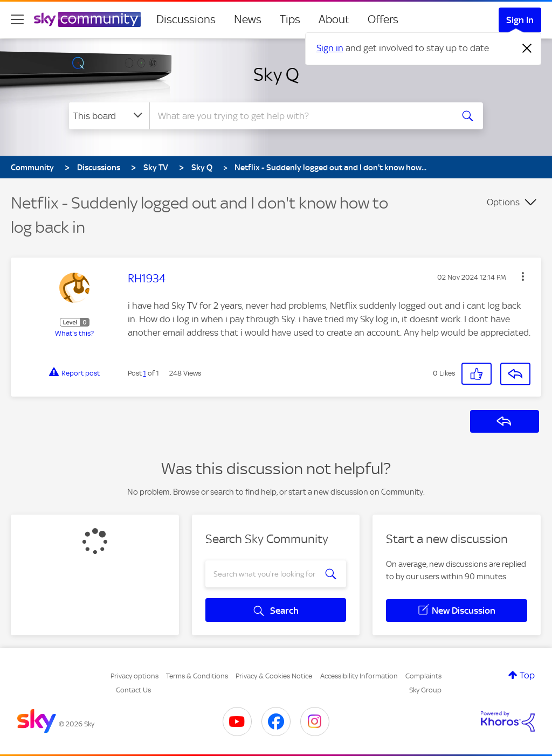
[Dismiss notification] (527, 48)
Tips (290, 19)
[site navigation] (17, 19)
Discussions (186, 19)
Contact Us (133, 690)
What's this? (74, 333)
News (248, 19)
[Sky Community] (87, 19)
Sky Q (276, 74)
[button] (523, 276)
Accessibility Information (359, 676)
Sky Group (425, 690)
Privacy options (134, 676)
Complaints (423, 676)
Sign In (520, 20)
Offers (383, 19)
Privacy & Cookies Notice (274, 676)
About (334, 19)
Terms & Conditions (197, 676)
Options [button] (503, 202)
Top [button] (527, 675)
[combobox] (300, 116)
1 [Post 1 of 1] (145, 373)
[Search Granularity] (109, 116)
